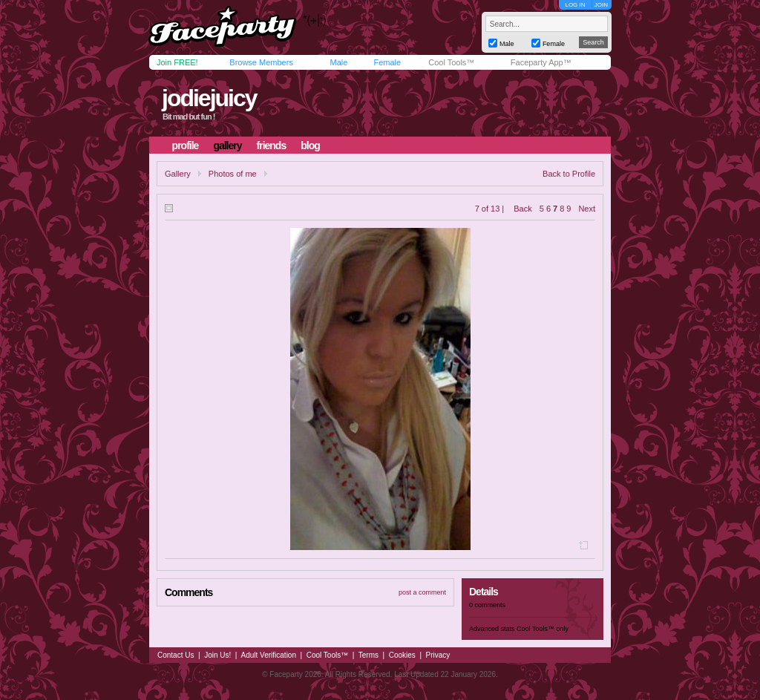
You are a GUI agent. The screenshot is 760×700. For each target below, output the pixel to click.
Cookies (402, 655)
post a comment (422, 592)
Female (387, 62)
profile (186, 145)
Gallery (178, 174)
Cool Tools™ (451, 62)
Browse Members (261, 62)
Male (338, 62)
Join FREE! (177, 62)
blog (310, 145)
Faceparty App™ (541, 62)
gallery (227, 145)
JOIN (601, 5)
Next (587, 209)
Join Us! (217, 655)
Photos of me (233, 174)
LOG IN (575, 5)
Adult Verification (268, 655)
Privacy (438, 655)
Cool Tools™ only (543, 629)
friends (272, 145)
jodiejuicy (209, 98)
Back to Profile (569, 174)
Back (522, 209)
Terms (368, 655)
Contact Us (176, 655)
